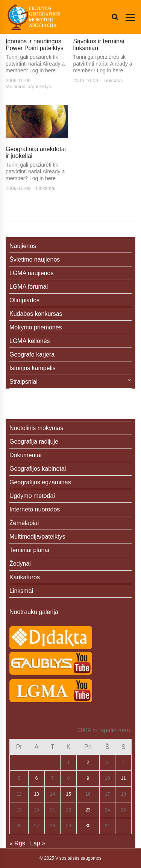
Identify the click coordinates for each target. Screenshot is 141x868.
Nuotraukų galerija (34, 612)
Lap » (38, 843)
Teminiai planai (29, 550)
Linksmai (113, 80)
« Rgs (17, 843)
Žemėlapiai (24, 523)
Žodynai (20, 564)
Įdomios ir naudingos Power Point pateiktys (35, 45)
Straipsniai (23, 382)
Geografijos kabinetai (38, 469)
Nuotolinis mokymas (36, 428)
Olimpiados (24, 300)
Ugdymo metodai (32, 496)
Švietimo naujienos (35, 259)
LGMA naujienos (31, 273)
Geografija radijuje (34, 442)
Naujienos (23, 246)
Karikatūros (25, 577)
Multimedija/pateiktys (28, 86)
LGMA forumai (29, 287)
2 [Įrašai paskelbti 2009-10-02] (88, 762)
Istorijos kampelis (33, 368)
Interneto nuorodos (35, 509)
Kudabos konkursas (36, 314)
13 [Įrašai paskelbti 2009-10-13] (36, 794)
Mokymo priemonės (36, 327)
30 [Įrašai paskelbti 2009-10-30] (88, 826)
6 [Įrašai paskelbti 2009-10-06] (37, 778)
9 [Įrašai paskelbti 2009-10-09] (88, 778)
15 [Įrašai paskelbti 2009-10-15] (68, 794)
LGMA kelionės (30, 341)
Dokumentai (25, 455)
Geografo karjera (32, 354)
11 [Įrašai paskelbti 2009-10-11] (124, 778)
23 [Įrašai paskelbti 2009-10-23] (88, 810)
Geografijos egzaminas (40, 482)
